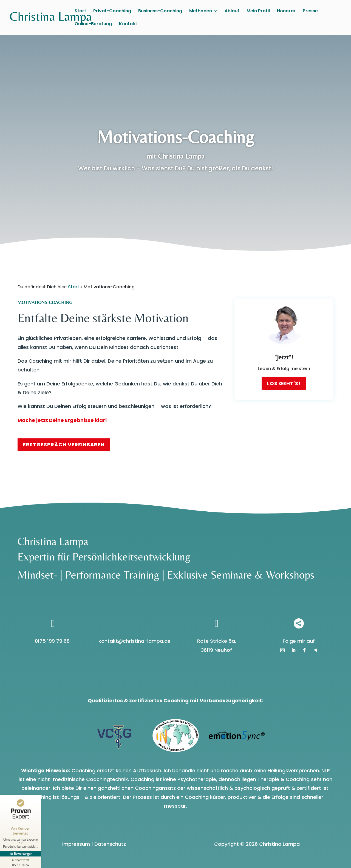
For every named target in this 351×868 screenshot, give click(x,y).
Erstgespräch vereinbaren (64, 445)
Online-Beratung (93, 24)
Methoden (201, 12)
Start (80, 12)
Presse (310, 12)
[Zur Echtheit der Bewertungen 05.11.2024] (21, 862)
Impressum (76, 844)
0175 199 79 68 (52, 641)
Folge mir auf (299, 641)
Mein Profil (258, 12)
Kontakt (128, 24)
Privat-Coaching (112, 12)
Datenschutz (110, 844)
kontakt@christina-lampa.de (135, 641)
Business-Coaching (160, 12)
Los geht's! (284, 383)
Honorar (286, 12)
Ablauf (232, 12)
